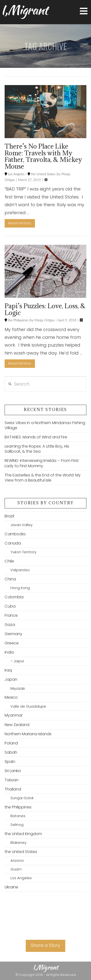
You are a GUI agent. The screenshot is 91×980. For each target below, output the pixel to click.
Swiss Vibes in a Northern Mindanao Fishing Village (45, 425)
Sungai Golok (22, 798)
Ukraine (11, 887)
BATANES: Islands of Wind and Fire (36, 437)
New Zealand (17, 725)
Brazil (9, 516)
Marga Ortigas (44, 320)
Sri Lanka (13, 771)
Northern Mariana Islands (28, 734)
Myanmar (14, 715)
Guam (16, 869)
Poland (11, 743)
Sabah (11, 752)
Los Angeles (16, 174)
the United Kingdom (23, 834)
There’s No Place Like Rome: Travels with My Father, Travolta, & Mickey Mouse (43, 156)
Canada (13, 543)
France (11, 615)
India (9, 652)
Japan (11, 679)
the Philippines (18, 320)
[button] (84, 11)
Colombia (14, 597)
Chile (9, 561)
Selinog (17, 825)
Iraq (8, 670)
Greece (12, 643)
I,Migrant (24, 10)
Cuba (10, 606)
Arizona (17, 861)
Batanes (18, 816)
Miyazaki (18, 688)
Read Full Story (20, 223)
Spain (10, 762)
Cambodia (15, 534)
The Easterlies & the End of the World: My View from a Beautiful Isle (43, 478)
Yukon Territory (23, 552)
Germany (13, 634)
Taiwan (12, 780)
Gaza (10, 625)
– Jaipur (17, 661)
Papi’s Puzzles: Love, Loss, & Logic (45, 309)
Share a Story (45, 945)
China (10, 579)
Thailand (13, 789)
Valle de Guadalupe (28, 706)
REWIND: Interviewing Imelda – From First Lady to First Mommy (42, 463)
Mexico (11, 697)
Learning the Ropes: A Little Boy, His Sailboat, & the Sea (37, 449)
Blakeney (18, 843)
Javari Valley (21, 525)
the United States (43, 174)
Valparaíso (20, 570)
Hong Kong (20, 588)
